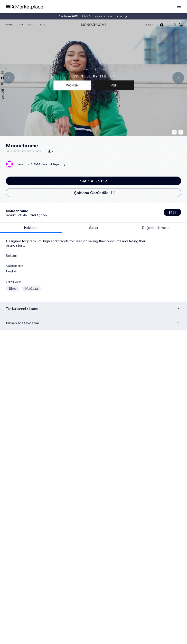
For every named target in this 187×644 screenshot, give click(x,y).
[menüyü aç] (179, 7)
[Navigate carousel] (9, 78)
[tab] (31, 208)
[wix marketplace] (25, 7)
